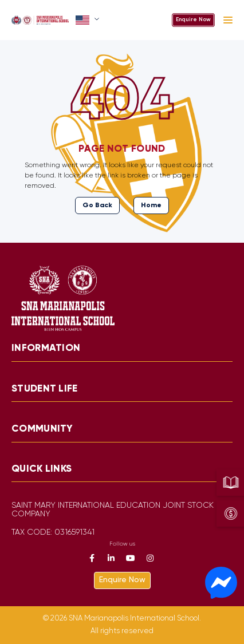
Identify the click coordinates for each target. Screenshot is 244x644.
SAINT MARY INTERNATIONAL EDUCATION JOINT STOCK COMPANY (113, 510)
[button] (88, 20)
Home (151, 205)
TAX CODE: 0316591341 (53, 533)
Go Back (97, 205)
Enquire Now (193, 20)
